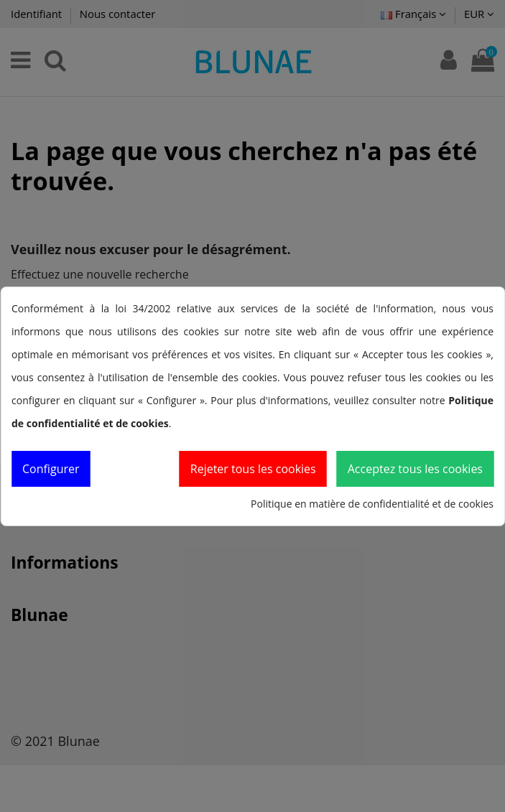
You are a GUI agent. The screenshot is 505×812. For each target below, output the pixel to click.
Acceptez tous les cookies (415, 469)
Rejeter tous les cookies (253, 469)
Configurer (51, 469)
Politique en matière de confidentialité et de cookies (372, 504)
